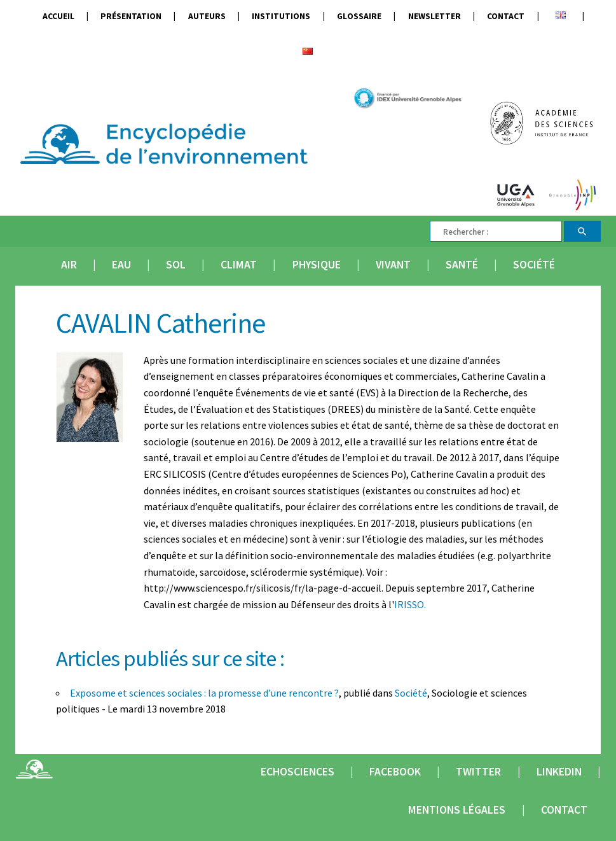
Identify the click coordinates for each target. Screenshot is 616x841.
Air (69, 265)
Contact (506, 16)
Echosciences (298, 772)
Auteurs (207, 16)
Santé (462, 265)
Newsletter (435, 16)
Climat (239, 265)
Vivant (393, 265)
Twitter (478, 772)
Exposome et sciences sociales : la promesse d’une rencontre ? (204, 693)
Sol (176, 265)
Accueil (58, 16)
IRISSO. (410, 604)
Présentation (131, 16)
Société (534, 265)
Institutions (281, 16)
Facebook (395, 772)
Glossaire (359, 16)
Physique (317, 265)
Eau (121, 265)
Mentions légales (457, 810)
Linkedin (559, 772)
